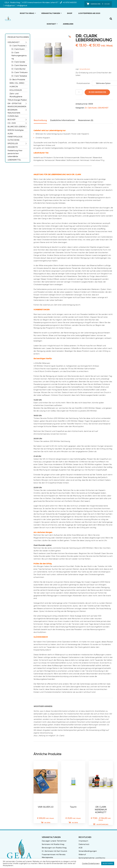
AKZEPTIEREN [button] (108, 863)
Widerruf (82, 854)
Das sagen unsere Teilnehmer (54, 841)
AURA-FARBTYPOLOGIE (15, 135)
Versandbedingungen (88, 851)
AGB (80, 848)
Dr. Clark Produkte (17, 46)
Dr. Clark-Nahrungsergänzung (19, 55)
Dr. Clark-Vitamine (19, 65)
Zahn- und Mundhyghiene (16, 95)
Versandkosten (85, 69)
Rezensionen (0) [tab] (86, 120)
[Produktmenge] (79, 92)
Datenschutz (84, 844)
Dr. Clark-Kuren (18, 49)
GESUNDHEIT (14, 42)
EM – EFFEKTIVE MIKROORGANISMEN (17, 105)
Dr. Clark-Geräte (18, 62)
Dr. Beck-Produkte (17, 79)
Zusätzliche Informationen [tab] (63, 120)
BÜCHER (11, 119)
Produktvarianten (83, 83)
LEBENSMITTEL (14, 160)
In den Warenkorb (97, 92)
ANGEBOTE (13, 147)
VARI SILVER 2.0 (46, 807)
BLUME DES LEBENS (16, 127)
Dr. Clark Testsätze (19, 76)
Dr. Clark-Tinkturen (20, 72)
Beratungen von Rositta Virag (54, 848)
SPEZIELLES (13, 143)
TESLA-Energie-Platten (17, 100)
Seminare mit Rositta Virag (53, 844)
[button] (70, 37)
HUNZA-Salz (13, 116)
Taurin (73, 807)
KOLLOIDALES (16, 90)
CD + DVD (12, 123)
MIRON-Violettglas (16, 130)
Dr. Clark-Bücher (19, 69)
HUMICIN (14, 86)
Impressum (83, 841)
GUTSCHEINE (14, 140)
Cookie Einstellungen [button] (91, 863)
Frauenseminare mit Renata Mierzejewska (54, 856)
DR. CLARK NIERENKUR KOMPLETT (101, 809)
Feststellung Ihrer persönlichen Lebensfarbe (15, 153)
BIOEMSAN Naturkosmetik (14, 111)
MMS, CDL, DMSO (17, 83)
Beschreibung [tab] (40, 120)
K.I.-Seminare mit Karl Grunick (54, 851)
